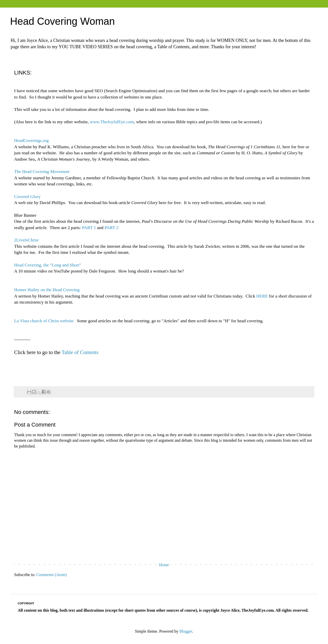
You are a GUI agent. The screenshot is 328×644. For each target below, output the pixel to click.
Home (164, 565)
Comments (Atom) (51, 575)
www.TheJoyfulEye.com (112, 122)
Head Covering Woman (62, 21)
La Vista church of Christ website (44, 321)
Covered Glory (27, 196)
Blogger (186, 631)
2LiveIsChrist (26, 240)
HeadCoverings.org (31, 140)
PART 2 (111, 228)
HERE (262, 296)
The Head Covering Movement (42, 171)
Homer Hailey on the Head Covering (47, 290)
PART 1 (89, 228)
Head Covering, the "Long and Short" (48, 265)
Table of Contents (80, 352)
